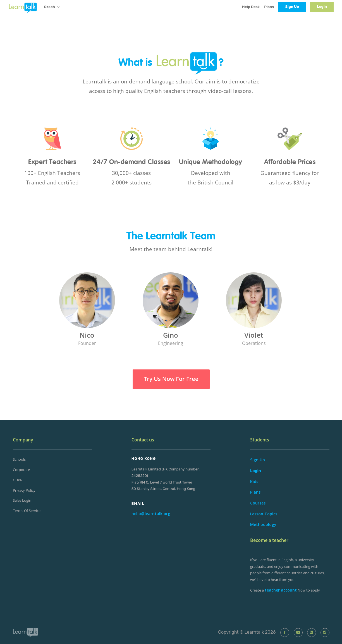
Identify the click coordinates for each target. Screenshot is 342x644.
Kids (254, 481)
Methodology (263, 524)
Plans (269, 7)
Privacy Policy (24, 490)
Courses (258, 503)
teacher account (281, 590)
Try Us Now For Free (171, 379)
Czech (52, 7)
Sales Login (22, 500)
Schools (19, 459)
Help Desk (251, 7)
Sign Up (258, 460)
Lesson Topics (264, 514)
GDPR (18, 480)
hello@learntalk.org (151, 514)
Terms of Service (27, 511)
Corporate (21, 470)
